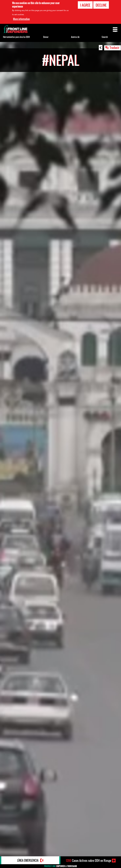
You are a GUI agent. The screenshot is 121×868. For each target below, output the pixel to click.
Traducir (114, 47)
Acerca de (75, 37)
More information (21, 19)
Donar (46, 37)
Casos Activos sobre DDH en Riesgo (88, 861)
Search (105, 37)
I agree (85, 5)
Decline (101, 5)
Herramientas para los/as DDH (16, 37)
